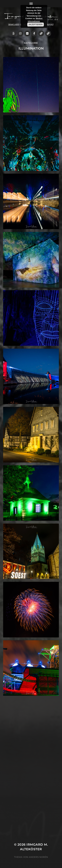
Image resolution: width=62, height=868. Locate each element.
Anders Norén (38, 857)
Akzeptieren (35, 25)
